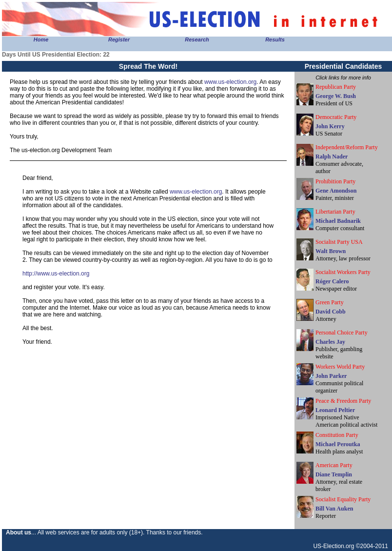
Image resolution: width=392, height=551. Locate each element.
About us (19, 532)
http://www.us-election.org (56, 274)
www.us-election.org (230, 82)
